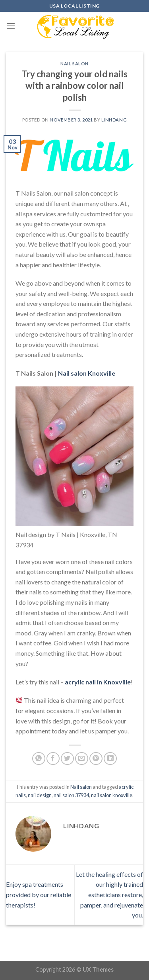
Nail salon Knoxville (87, 373)
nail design (40, 795)
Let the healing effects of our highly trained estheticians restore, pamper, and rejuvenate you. (109, 895)
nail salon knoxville (112, 795)
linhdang (114, 120)
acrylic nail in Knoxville (98, 682)
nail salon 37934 (71, 795)
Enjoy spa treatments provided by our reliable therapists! (39, 894)
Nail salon (74, 64)
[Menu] (11, 26)
